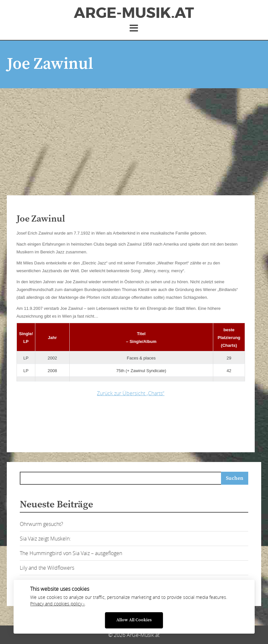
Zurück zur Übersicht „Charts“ (131, 393)
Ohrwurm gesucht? (41, 524)
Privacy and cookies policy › (57, 604)
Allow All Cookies (134, 620)
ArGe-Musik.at (134, 13)
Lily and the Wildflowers (47, 568)
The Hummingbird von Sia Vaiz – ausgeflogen (71, 553)
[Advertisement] (134, 137)
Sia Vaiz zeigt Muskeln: (45, 539)
